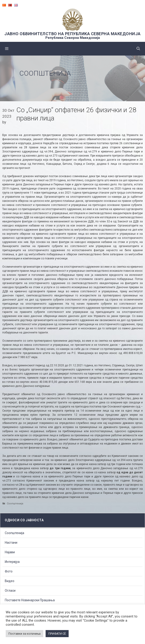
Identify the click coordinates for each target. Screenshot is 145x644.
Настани (11, 543)
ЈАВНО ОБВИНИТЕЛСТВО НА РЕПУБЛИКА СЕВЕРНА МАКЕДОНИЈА (72, 34)
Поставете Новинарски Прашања (30, 600)
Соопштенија (45, 73)
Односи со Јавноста (24, 520)
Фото (9, 571)
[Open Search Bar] (138, 49)
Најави (10, 552)
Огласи (10, 591)
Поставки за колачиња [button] (25, 634)
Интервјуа (12, 562)
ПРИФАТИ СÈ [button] (57, 634)
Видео (10, 581)
